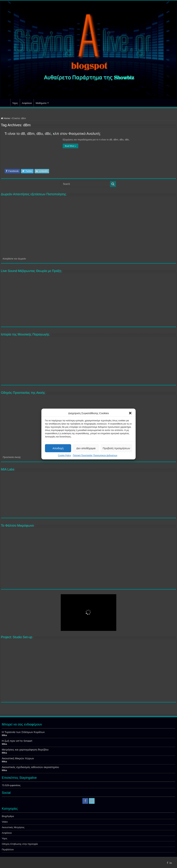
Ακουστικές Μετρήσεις (13, 827)
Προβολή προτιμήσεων (116, 448)
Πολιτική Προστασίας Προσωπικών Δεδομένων (95, 455)
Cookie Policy (64, 455)
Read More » (70, 146)
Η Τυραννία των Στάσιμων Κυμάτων (23, 732)
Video (5, 822)
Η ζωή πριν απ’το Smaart (17, 741)
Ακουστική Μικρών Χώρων (18, 758)
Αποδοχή (58, 448)
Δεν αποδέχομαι (86, 448)
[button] (130, 413)
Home (5, 118)
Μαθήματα (41, 103)
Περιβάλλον (8, 849)
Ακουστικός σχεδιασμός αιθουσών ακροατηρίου (30, 767)
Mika (4, 735)
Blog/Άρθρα (8, 816)
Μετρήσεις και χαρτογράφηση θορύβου (25, 750)
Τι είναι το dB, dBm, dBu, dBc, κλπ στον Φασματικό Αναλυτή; (53, 134)
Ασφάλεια (27, 103)
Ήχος (15, 103)
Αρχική (6, 103)
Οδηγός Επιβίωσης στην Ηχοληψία (20, 844)
